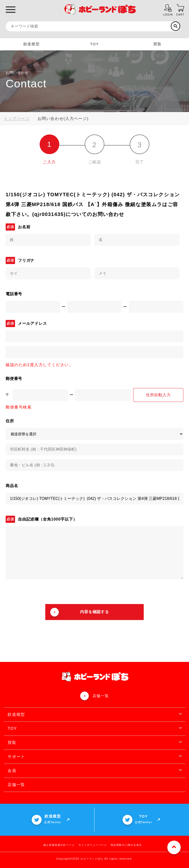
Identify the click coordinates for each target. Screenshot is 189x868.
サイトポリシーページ (93, 845)
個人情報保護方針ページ (59, 845)
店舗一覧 (101, 696)
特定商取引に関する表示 (126, 845)
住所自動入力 (158, 395)
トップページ (17, 119)
